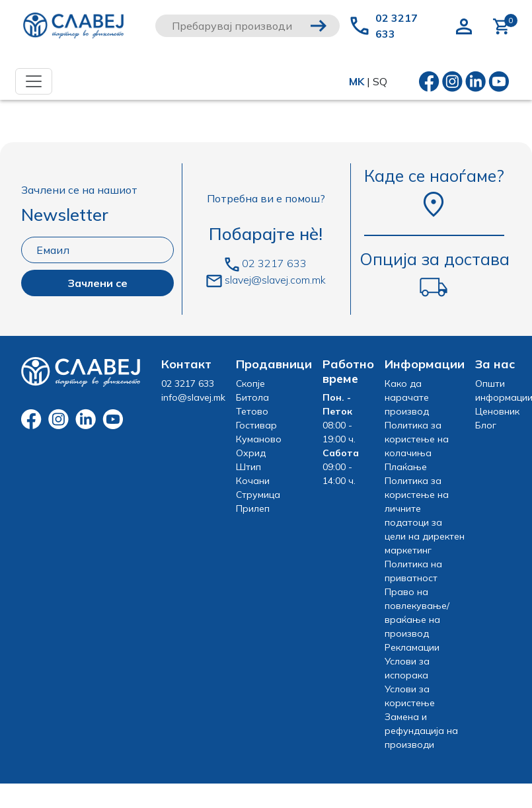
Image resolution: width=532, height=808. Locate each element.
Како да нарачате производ (407, 397)
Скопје (250, 384)
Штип (248, 467)
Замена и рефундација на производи (421, 731)
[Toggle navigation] (34, 81)
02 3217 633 (397, 26)
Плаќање (406, 467)
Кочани (253, 481)
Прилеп (253, 508)
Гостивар (256, 425)
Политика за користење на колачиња (417, 439)
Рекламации (412, 647)
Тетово (252, 411)
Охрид (251, 453)
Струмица (258, 495)
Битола (252, 397)
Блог (486, 425)
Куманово (259, 439)
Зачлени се (97, 283)
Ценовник (497, 411)
